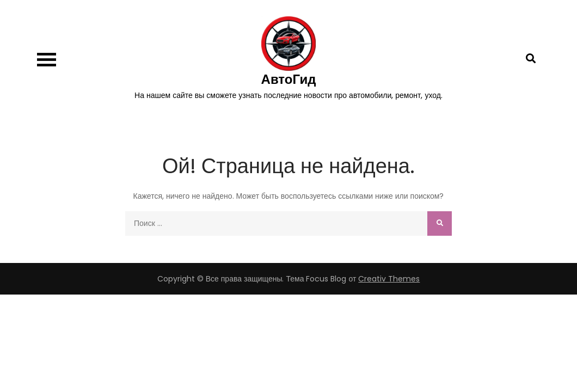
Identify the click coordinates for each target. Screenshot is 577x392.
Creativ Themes (389, 279)
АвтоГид (289, 79)
